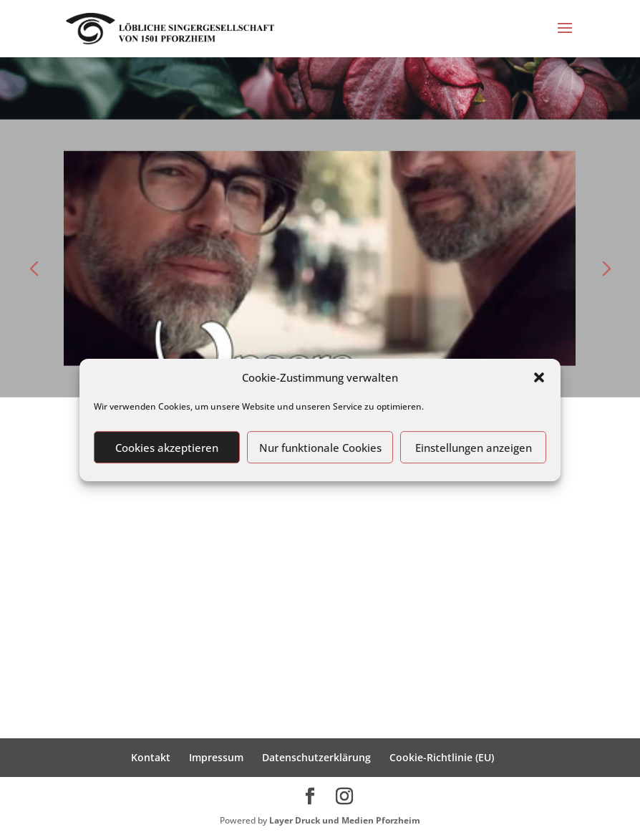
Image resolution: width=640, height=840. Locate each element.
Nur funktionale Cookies (320, 448)
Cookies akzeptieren (167, 448)
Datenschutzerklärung (316, 757)
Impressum (216, 757)
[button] (539, 377)
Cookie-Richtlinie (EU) (442, 757)
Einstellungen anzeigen (474, 448)
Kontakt (151, 757)
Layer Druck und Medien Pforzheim (345, 820)
